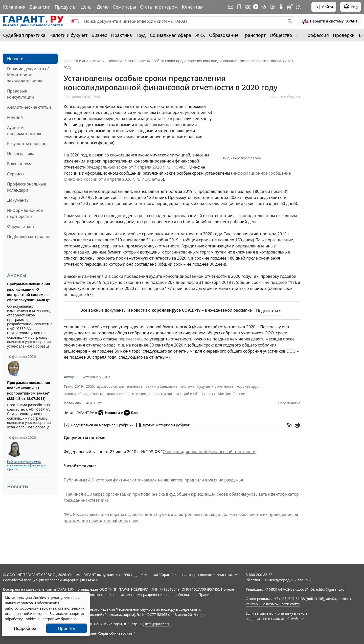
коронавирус (247, 386)
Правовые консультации (20, 94)
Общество (281, 35)
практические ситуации (126, 394)
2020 (90, 386)
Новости (15, 59)
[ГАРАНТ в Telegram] (264, 7)
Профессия (317, 35)
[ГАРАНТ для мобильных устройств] (239, 7)
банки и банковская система (170, 386)
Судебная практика (24, 35)
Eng (351, 7)
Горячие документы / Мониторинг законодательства (28, 75)
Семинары (124, 7)
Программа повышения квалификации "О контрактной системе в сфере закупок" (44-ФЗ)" (29, 292)
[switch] (75, 21)
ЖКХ (200, 35)
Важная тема (20, 164)
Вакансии (40, 7)
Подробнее (25, 628)
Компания (14, 7)
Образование (224, 35)
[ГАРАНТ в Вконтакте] (248, 7)
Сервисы (16, 174)
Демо (103, 7)
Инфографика (21, 154)
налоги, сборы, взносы (83, 394)
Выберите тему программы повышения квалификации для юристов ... (26, 465)
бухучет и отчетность (215, 386)
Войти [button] (324, 7)
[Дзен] (256, 7)
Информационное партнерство (25, 213)
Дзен (132, 413)
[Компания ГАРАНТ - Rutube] (290, 7)
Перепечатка (289, 403)
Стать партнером (159, 7)
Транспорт (254, 35)
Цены (86, 7)
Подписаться (269, 311)
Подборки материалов (29, 237)
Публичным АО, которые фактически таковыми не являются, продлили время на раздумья (153, 480)
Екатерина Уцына (95, 377)
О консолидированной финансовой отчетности (209, 452)
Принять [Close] (67, 628)
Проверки (344, 35)
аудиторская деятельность (120, 386)
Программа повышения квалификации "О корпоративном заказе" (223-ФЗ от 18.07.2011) (29, 390)
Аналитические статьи (29, 107)
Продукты (65, 7)
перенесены (130, 339)
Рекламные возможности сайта (273, 604)
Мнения (15, 117)
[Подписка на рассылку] (231, 7)
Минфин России (232, 394)
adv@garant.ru (338, 599)
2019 (79, 386)
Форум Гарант (21, 226)
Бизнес (99, 35)
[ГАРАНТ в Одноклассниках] (281, 7)
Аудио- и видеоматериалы (24, 130)
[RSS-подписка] (298, 7)
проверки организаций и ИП (174, 394)
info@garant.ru (158, 624)
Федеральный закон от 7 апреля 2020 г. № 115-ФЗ (136, 167)
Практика (121, 35)
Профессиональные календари (27, 187)
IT (298, 35)
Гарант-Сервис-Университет (110, 633)
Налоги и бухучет (69, 35)
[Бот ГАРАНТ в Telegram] (272, 7)
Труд (141, 35)
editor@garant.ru (330, 589)
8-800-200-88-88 (259, 575)
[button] (330, 21)
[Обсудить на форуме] (289, 425)
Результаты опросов (27, 144)
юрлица (208, 394)
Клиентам (193, 7)
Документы (18, 200)
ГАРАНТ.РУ (93, 403)
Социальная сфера (171, 35)
